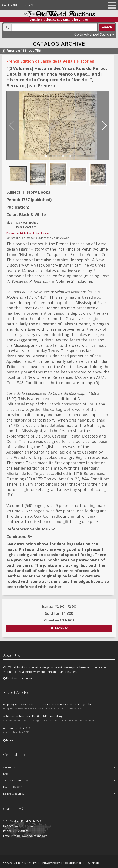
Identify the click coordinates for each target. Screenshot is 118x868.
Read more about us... (19, 678)
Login (28, 5)
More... (9, 740)
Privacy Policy (51, 863)
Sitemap (94, 863)
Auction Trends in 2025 (18, 728)
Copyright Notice (74, 863)
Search (107, 27)
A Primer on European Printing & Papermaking (33, 716)
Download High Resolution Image (28, 233)
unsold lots (72, 20)
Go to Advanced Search (94, 34)
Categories (11, 5)
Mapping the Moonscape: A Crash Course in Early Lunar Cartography (47, 704)
